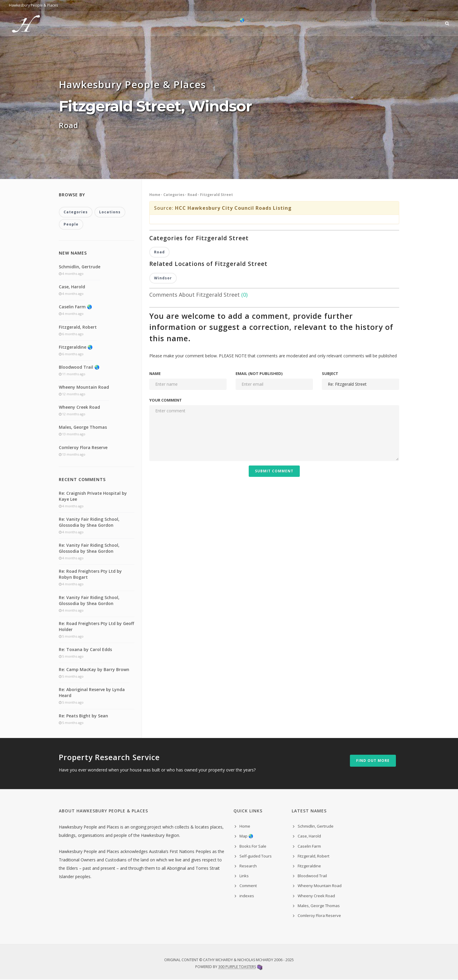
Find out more (373, 761)
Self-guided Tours (288, 24)
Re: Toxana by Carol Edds (85, 650)
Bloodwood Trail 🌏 (79, 368)
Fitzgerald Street (216, 195)
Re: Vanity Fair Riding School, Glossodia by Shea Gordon (89, 523)
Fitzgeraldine (309, 866)
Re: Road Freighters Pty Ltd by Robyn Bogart (90, 575)
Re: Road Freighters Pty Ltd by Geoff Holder (96, 627)
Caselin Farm (309, 847)
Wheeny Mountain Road (84, 388)
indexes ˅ (419, 24)
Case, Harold (72, 287)
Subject (330, 374)
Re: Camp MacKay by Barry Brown (94, 670)
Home (178, 24)
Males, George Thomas (83, 428)
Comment (387, 24)
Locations (110, 212)
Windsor (163, 279)
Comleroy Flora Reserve (83, 448)
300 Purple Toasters (237, 967)
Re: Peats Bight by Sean (83, 716)
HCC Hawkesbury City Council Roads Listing (233, 208)
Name (155, 374)
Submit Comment (274, 472)
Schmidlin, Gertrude (80, 267)
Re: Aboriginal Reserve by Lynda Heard (92, 693)
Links (359, 24)
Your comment (166, 401)
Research (332, 24)
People (71, 225)
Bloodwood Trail (312, 876)
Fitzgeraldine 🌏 (76, 348)
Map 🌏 (202, 24)
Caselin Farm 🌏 (75, 307)
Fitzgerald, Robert (78, 327)
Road (192, 195)
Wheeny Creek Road (79, 408)
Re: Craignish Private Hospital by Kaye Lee (93, 497)
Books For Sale (237, 24)
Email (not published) (259, 374)
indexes (247, 896)
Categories (174, 195)
